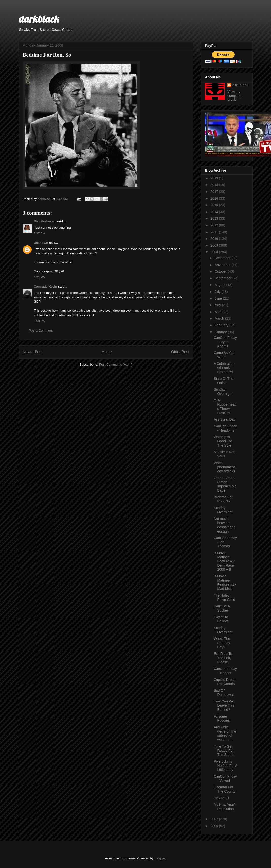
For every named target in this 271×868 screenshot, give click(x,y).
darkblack (39, 19)
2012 (215, 225)
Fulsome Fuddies (222, 718)
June (219, 298)
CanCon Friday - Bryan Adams (225, 342)
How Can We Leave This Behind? (224, 705)
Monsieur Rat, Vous (224, 454)
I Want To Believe (221, 619)
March (220, 318)
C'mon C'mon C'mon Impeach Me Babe (225, 484)
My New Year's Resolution (225, 807)
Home (107, 352)
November (223, 265)
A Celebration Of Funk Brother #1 (224, 368)
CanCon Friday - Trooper (225, 671)
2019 (215, 178)
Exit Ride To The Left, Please (223, 658)
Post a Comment (41, 330)
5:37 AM (40, 233)
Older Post (180, 352)
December (223, 258)
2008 (215, 252)
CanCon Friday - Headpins (225, 428)
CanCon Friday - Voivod (225, 778)
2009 (215, 245)
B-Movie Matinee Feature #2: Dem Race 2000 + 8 (224, 561)
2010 (215, 239)
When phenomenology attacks (225, 467)
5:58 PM (40, 321)
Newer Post (33, 352)
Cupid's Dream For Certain (225, 682)
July (218, 292)
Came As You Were (224, 355)
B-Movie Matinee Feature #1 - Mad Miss (225, 582)
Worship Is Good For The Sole (223, 441)
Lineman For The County (224, 789)
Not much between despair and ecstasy (224, 525)
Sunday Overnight (223, 392)
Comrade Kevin (45, 287)
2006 (215, 826)
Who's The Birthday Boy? (222, 643)
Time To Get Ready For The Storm (223, 751)
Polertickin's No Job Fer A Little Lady (225, 766)
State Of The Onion (223, 381)
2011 (215, 232)
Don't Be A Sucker (222, 608)
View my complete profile (234, 96)
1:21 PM (40, 277)
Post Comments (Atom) (116, 364)
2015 (215, 205)
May (218, 305)
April (218, 312)
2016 (215, 198)
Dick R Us (221, 798)
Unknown (41, 243)
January (221, 332)
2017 (215, 192)
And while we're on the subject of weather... (225, 733)
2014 (215, 212)
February (222, 325)
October (221, 271)
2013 (215, 218)
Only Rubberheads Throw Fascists (225, 406)
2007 (215, 819)
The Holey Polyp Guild (224, 597)
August (220, 285)
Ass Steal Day (224, 419)
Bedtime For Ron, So (223, 499)
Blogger (160, 858)
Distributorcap (45, 221)
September (223, 278)
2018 (215, 185)
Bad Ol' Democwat (224, 693)
